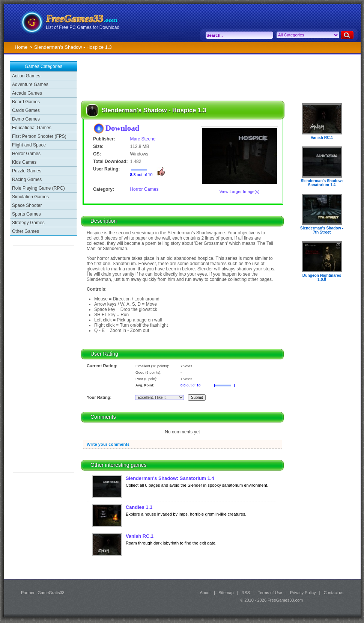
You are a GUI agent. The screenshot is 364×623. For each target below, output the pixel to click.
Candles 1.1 (139, 507)
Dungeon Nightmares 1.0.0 (322, 278)
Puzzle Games (27, 171)
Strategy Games (28, 223)
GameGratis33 (51, 593)
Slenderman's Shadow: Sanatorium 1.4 (170, 478)
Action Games (26, 76)
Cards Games (26, 110)
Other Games (26, 231)
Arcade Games (27, 93)
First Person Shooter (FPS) (39, 136)
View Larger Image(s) (240, 192)
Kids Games (24, 162)
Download (122, 128)
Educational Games (32, 128)
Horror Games (26, 154)
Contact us (333, 593)
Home (21, 47)
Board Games (26, 102)
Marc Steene (143, 139)
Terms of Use (270, 593)
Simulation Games (30, 197)
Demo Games (26, 119)
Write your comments (108, 444)
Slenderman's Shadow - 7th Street (322, 230)
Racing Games (27, 180)
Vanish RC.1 (140, 536)
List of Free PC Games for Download (83, 27)
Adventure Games (30, 84)
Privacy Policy (303, 593)
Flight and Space (29, 145)
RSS (246, 593)
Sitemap (226, 593)
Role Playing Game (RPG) (38, 188)
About (205, 593)
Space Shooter (27, 205)
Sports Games (26, 214)
